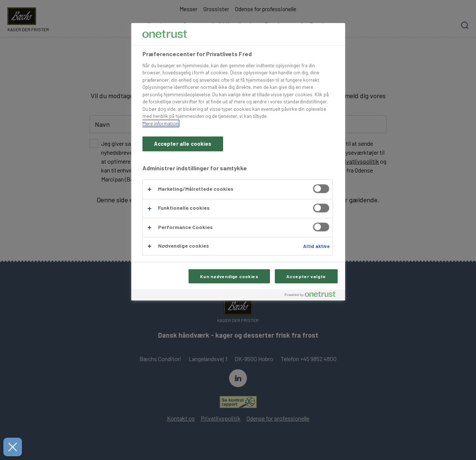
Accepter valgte (306, 276)
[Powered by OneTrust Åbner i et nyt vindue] (313, 296)
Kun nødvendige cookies (229, 276)
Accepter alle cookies (183, 144)
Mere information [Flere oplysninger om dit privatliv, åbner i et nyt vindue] (160, 123)
